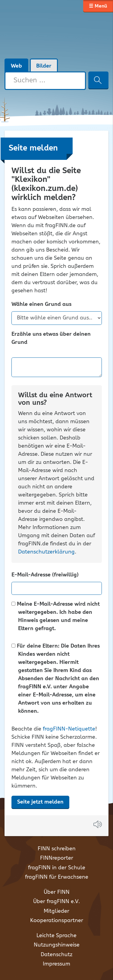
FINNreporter (57, 858)
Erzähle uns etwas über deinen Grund (51, 338)
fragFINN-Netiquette (69, 729)
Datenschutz (56, 955)
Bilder (44, 66)
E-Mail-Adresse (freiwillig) (45, 575)
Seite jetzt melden (40, 802)
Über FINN (57, 892)
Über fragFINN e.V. (56, 902)
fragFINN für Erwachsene (57, 877)
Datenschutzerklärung (46, 552)
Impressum (56, 964)
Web (16, 66)
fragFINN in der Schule (57, 868)
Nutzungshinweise (57, 945)
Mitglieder (56, 911)
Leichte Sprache (56, 936)
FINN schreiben (57, 849)
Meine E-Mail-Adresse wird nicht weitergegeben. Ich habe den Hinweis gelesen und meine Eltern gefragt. (56, 617)
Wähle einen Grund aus (41, 304)
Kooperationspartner (57, 921)
